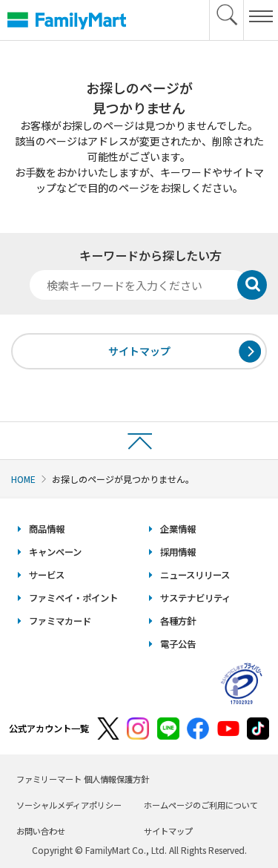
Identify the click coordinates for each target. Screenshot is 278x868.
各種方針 (178, 621)
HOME (23, 479)
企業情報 (178, 529)
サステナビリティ (195, 598)
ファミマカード (60, 621)
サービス (47, 575)
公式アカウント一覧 (49, 729)
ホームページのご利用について (201, 805)
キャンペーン (55, 552)
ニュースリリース (195, 575)
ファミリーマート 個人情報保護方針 (83, 779)
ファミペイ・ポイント (73, 598)
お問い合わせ (41, 831)
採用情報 (178, 552)
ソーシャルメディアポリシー (69, 805)
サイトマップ (139, 351)
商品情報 (47, 529)
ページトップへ (139, 440)
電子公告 (178, 644)
